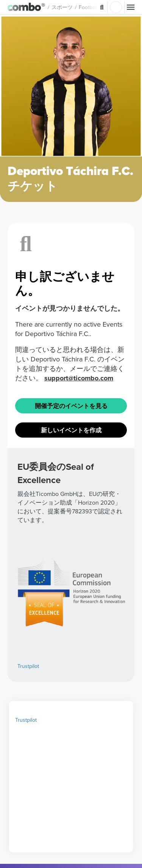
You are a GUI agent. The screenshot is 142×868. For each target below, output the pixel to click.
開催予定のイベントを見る (71, 553)
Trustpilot (26, 860)
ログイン (116, 7)
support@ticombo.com (79, 526)
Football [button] (96, 7)
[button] (30, 7)
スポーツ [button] (70, 7)
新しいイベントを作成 (71, 578)
